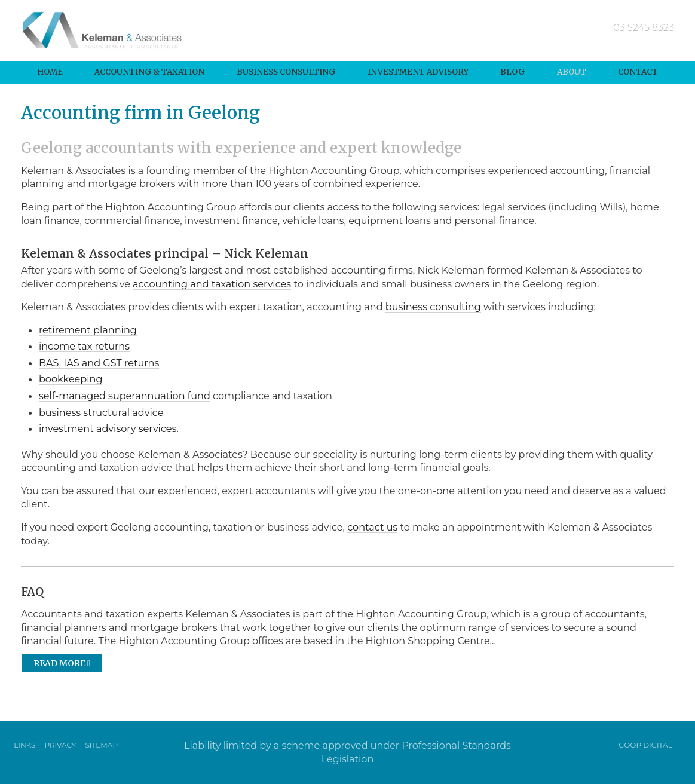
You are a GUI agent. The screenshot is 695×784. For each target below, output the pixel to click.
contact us (372, 527)
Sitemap (101, 745)
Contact (638, 72)
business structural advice (101, 412)
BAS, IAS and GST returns (99, 363)
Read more (62, 663)
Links (25, 745)
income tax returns (84, 346)
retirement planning (88, 330)
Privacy (60, 745)
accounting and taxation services (212, 284)
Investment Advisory (418, 72)
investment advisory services (108, 428)
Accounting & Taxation (149, 72)
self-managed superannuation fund (125, 396)
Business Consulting (286, 72)
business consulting (433, 307)
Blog (512, 72)
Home (50, 72)
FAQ (32, 592)
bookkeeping (71, 379)
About (572, 72)
